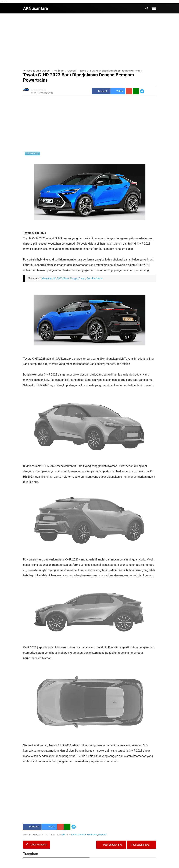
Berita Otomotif (79, 835)
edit (63, 835)
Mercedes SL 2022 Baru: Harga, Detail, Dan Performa (72, 278)
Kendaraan (92, 835)
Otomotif (103, 835)
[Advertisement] (89, 41)
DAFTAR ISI (32, 153)
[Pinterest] (129, 91)
